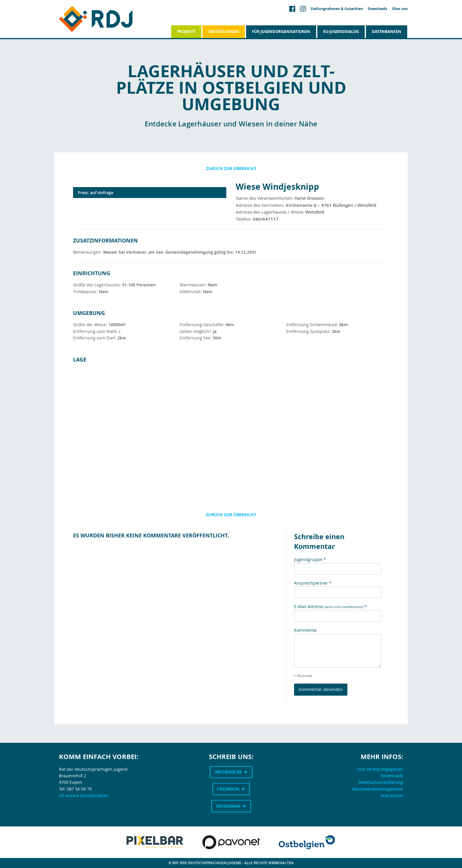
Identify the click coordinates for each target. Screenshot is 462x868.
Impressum (392, 795)
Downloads (377, 9)
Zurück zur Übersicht (231, 168)
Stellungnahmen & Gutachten (337, 9)
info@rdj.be (228, 772)
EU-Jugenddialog (341, 32)
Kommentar (306, 630)
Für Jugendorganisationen (281, 32)
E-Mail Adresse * (330, 607)
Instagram (228, 806)
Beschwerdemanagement (378, 789)
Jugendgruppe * (310, 559)
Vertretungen (224, 32)
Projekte (186, 32)
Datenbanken (387, 32)
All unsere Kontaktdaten (84, 795)
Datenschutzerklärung (381, 782)
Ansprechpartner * (313, 583)
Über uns (400, 9)
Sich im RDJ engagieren (380, 769)
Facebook (228, 789)
